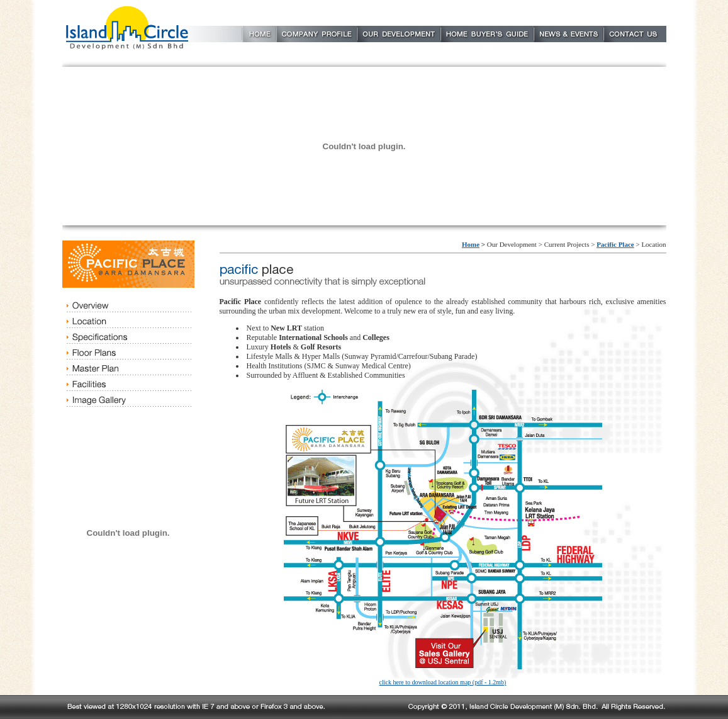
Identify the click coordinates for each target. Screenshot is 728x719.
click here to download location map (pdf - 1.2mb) (443, 682)
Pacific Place (615, 244)
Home (471, 244)
